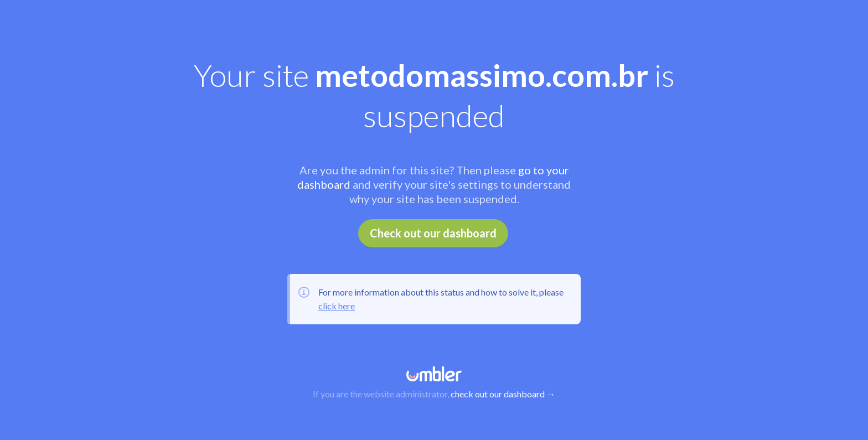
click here (337, 306)
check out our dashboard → (503, 394)
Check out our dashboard (433, 233)
